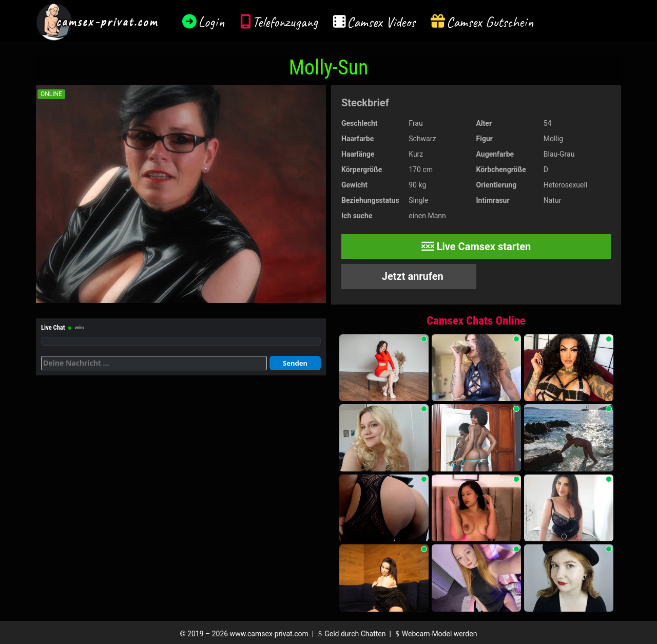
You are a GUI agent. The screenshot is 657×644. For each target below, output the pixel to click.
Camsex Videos (381, 22)
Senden (295, 363)
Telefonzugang (285, 22)
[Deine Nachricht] (154, 363)
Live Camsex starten (476, 247)
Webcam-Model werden (435, 634)
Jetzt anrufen (411, 276)
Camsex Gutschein (490, 22)
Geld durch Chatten (351, 634)
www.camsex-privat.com (269, 634)
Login (211, 22)
